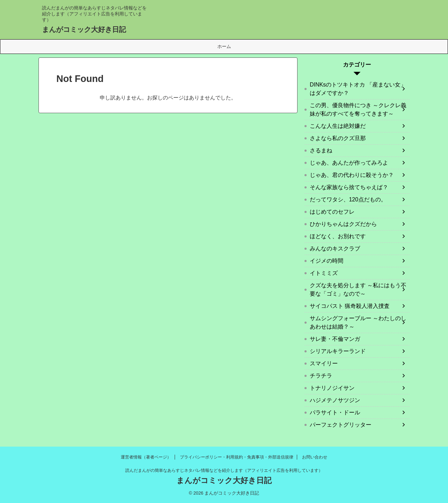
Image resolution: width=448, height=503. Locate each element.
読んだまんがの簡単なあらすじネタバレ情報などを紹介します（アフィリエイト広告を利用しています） (224, 470)
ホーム (224, 46)
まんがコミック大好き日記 (84, 29)
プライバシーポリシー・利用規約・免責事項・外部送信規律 (237, 457)
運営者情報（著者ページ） (146, 457)
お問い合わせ (315, 457)
